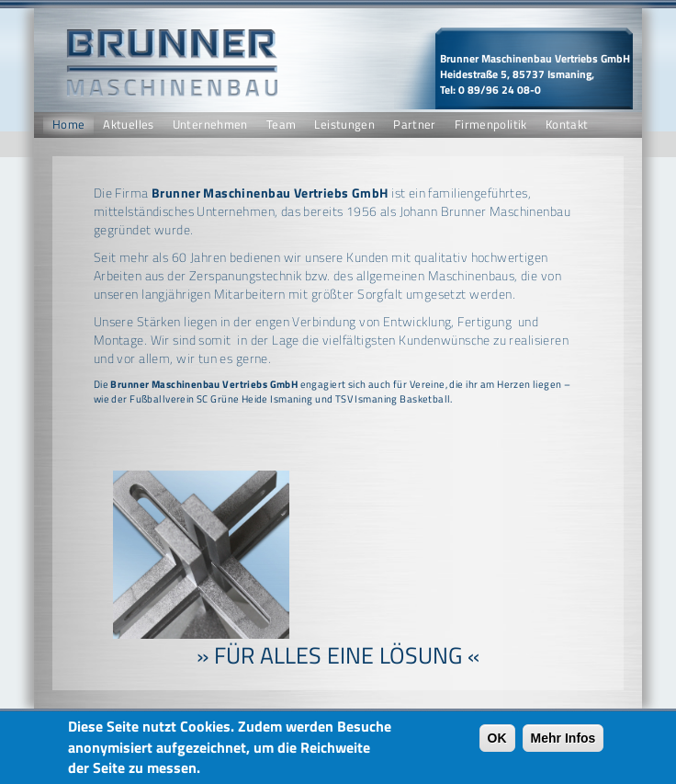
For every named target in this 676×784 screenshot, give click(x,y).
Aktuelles (128, 125)
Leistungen (344, 125)
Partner (415, 125)
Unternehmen (210, 125)
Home (69, 125)
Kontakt (567, 125)
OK (497, 742)
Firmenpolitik (491, 125)
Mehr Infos (563, 742)
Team (282, 125)
